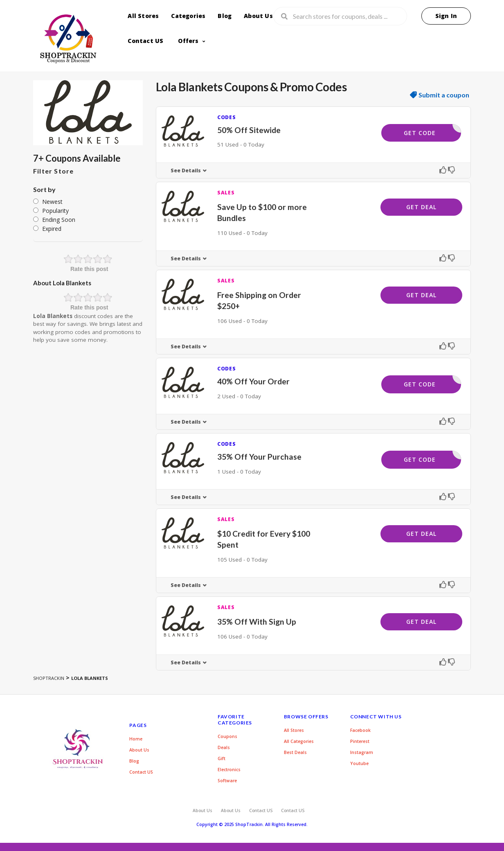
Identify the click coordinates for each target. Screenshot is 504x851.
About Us (258, 16)
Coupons (227, 736)
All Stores (143, 16)
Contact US (145, 41)
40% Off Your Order (253, 381)
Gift (222, 758)
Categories (188, 16)
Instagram (362, 752)
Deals (224, 747)
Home (136, 739)
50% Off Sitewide (249, 130)
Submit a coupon (444, 95)
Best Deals (295, 752)
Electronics (229, 770)
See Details (186, 170)
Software (227, 781)
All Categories (299, 741)
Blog (225, 16)
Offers (188, 41)
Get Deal (421, 207)
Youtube (359, 763)
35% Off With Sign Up (257, 622)
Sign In (446, 16)
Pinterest (360, 741)
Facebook (360, 730)
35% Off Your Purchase (259, 457)
